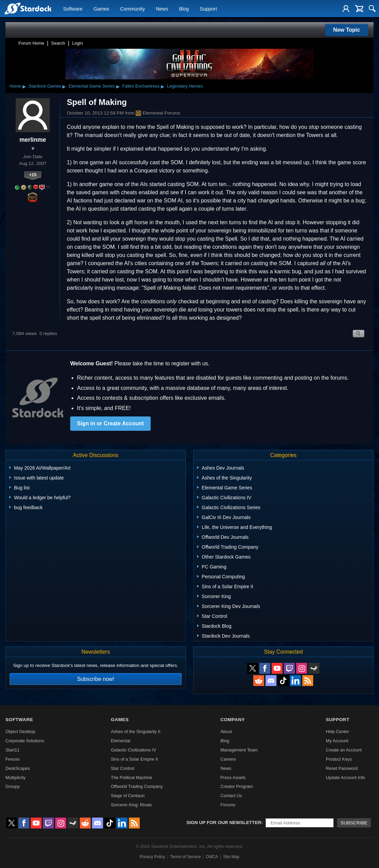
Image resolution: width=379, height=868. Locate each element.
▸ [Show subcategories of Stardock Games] (64, 86)
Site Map (231, 857)
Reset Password (342, 768)
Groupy (13, 786)
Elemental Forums (158, 113)
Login (77, 43)
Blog (184, 9)
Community (132, 9)
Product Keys (339, 759)
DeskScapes (18, 768)
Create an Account (344, 750)
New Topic (347, 30)
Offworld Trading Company (137, 786)
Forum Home (31, 43)
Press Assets (233, 778)
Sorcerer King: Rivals (131, 805)
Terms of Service (186, 857)
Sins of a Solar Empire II (134, 759)
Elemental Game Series (92, 86)
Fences (13, 759)
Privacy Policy (153, 857)
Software (73, 9)
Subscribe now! (96, 679)
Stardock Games (45, 86)
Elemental (120, 741)
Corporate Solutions (25, 741)
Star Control (122, 768)
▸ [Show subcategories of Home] (24, 86)
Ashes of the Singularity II (135, 732)
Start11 (12, 750)
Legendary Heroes (185, 86)
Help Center (337, 732)
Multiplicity (16, 778)
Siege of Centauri (128, 796)
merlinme (33, 140)
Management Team (239, 750)
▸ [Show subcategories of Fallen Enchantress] (163, 86)
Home (15, 86)
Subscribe (354, 823)
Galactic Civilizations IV (133, 750)
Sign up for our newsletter (224, 823)
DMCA (212, 857)
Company (233, 720)
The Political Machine (132, 778)
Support (208, 9)
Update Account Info (345, 778)
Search (58, 43)
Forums (228, 805)
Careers (228, 759)
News (162, 9)
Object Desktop (20, 732)
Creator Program (237, 786)
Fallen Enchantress (141, 86)
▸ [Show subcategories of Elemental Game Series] (118, 86)
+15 (33, 175)
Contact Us (231, 796)
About (226, 732)
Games (101, 9)
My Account (337, 741)
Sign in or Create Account (110, 423)
